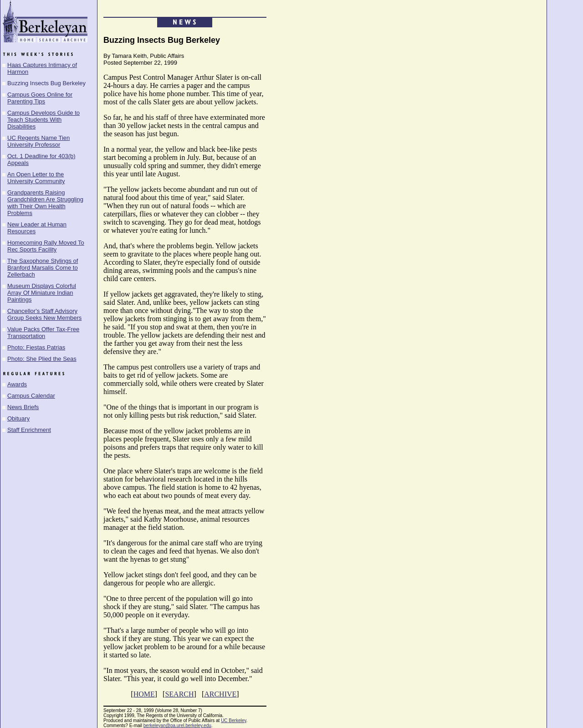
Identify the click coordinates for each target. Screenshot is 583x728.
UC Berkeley (233, 720)
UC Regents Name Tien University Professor (38, 141)
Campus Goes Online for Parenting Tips (40, 98)
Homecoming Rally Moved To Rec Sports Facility (46, 246)
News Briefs (23, 407)
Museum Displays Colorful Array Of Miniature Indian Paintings (42, 293)
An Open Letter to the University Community (36, 178)
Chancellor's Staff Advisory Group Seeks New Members (44, 314)
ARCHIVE (220, 694)
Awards (17, 384)
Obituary (18, 418)
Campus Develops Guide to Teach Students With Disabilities (43, 120)
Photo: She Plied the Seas (42, 359)
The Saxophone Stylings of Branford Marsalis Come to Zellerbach (43, 268)
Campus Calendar (31, 396)
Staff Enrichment (29, 430)
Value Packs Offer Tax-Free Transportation (43, 333)
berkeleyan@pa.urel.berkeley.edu (177, 725)
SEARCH (179, 694)
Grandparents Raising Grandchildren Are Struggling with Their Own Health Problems (45, 203)
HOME (144, 694)
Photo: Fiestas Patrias (36, 347)
